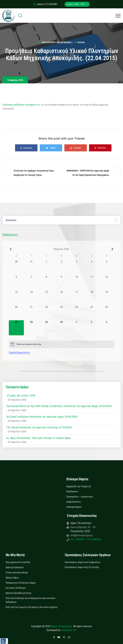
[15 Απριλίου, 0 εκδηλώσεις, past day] (46, 298)
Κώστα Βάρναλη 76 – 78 (83, 527)
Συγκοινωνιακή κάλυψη (17, 572)
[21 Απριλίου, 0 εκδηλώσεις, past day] (31, 313)
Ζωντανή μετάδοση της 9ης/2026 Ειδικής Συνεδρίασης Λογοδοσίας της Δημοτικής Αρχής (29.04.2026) (59, 406)
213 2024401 (78, 539)
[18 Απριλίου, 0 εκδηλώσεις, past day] (92, 298)
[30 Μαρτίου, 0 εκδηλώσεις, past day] (16, 267)
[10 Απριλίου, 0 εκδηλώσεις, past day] (77, 283)
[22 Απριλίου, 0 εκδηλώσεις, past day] (46, 313)
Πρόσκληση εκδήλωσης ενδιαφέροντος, (21, 105)
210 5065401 (94, 539)
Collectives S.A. (69, 630)
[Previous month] (11, 249)
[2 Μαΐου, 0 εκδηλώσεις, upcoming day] (92, 328)
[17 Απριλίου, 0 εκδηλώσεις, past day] (77, 298)
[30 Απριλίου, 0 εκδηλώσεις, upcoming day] (61, 328)
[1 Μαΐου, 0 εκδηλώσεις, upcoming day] (77, 328)
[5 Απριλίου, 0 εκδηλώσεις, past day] (107, 267)
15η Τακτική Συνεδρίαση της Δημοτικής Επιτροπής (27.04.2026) (39, 427)
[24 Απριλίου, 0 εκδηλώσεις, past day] (77, 313)
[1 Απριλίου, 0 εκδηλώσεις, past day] (46, 267)
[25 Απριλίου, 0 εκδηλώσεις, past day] (92, 313)
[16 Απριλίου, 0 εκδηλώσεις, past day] (61, 298)
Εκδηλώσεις (72, 491)
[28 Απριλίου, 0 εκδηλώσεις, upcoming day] (31, 328)
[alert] (62, 344)
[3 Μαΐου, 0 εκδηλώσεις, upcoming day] (107, 328)
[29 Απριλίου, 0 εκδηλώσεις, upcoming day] (46, 328)
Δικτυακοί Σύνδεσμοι (16, 588)
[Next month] (112, 249)
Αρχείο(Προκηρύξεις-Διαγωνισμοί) (57, 42)
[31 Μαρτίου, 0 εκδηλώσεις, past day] (31, 267)
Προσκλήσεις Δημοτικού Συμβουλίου (82, 562)
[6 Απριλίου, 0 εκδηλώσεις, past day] (16, 283)
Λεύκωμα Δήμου (74, 507)
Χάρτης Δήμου (12, 578)
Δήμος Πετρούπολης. (62, 626)
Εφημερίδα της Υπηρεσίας (79, 486)
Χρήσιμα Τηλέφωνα (15, 567)
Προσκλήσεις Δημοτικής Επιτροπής (82, 567)
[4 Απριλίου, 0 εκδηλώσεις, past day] (92, 267)
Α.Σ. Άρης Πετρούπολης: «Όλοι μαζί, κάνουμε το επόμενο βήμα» (39, 438)
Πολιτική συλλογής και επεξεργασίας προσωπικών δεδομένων (30, 600)
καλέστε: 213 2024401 (45, 4)
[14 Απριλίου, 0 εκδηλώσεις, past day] (31, 298)
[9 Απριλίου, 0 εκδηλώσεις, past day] (61, 283)
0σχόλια (80, 42)
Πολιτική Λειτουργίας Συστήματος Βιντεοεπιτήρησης (32, 607)
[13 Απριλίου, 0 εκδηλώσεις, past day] (16, 298)
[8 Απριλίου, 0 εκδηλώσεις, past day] (46, 283)
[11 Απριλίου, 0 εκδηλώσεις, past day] (92, 283)
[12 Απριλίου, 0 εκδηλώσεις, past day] (107, 283)
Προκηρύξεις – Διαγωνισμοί (80, 497)
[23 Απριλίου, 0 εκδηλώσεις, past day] (61, 313)
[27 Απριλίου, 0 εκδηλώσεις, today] (16, 328)
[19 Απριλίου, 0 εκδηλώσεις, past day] (107, 298)
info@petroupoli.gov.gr (81, 535)
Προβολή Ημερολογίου (19, 352)
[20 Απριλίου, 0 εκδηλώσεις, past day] (16, 313)
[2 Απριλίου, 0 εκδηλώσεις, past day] (61, 267)
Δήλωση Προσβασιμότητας (18, 593)
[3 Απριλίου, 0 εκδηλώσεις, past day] (77, 267)
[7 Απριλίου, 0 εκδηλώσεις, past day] (31, 283)
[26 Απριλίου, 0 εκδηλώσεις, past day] (107, 313)
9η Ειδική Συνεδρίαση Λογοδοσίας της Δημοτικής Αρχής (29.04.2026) (42, 417)
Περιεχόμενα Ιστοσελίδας (18, 562)
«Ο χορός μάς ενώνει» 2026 (21, 396)
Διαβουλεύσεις (74, 502)
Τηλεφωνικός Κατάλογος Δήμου (21, 583)
